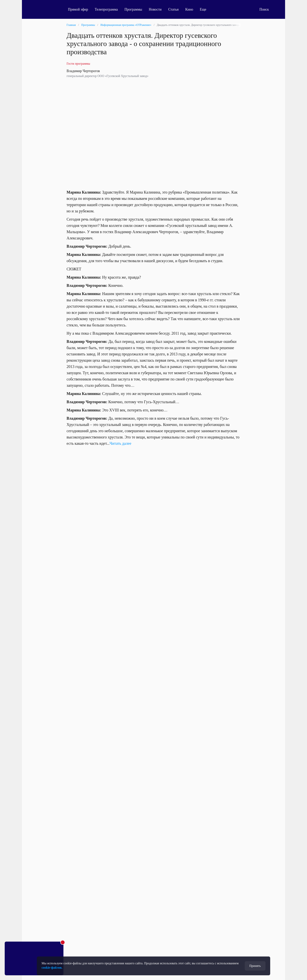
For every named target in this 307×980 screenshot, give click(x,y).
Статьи (173, 9)
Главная (71, 25)
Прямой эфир (78, 9)
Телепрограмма (106, 9)
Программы (133, 9)
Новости (155, 9)
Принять (255, 966)
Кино (189, 9)
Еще (205, 9)
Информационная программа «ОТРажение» (126, 25)
